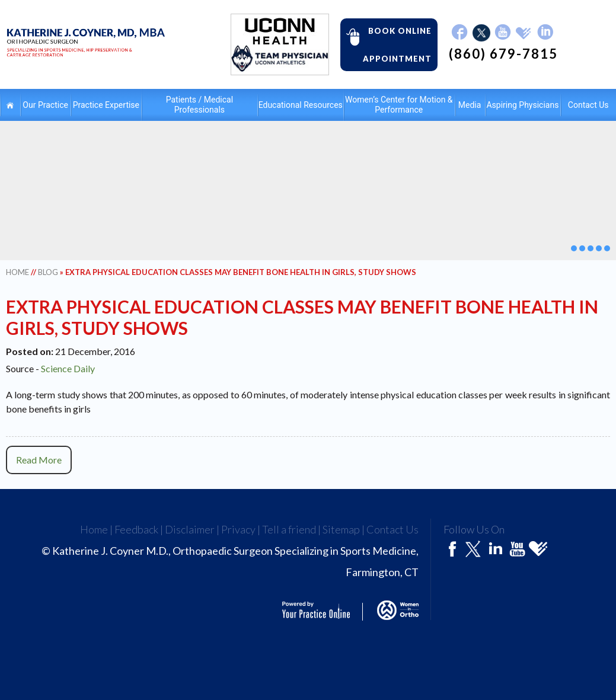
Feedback (136, 529)
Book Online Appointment (386, 44)
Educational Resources (301, 105)
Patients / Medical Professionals (200, 105)
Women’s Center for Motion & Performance (399, 105)
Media (470, 105)
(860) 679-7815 (503, 54)
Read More (39, 460)
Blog (48, 272)
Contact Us (392, 529)
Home (10, 105)
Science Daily (68, 368)
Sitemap (341, 529)
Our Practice (45, 105)
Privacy (238, 529)
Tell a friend (289, 529)
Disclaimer (190, 529)
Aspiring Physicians (522, 105)
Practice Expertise (106, 105)
